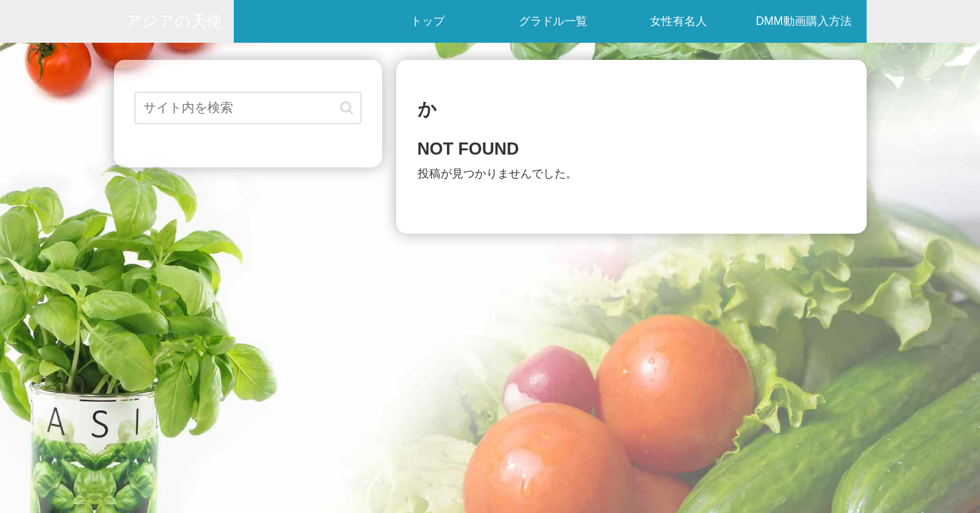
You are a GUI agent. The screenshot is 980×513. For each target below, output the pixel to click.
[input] (248, 108)
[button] (347, 108)
